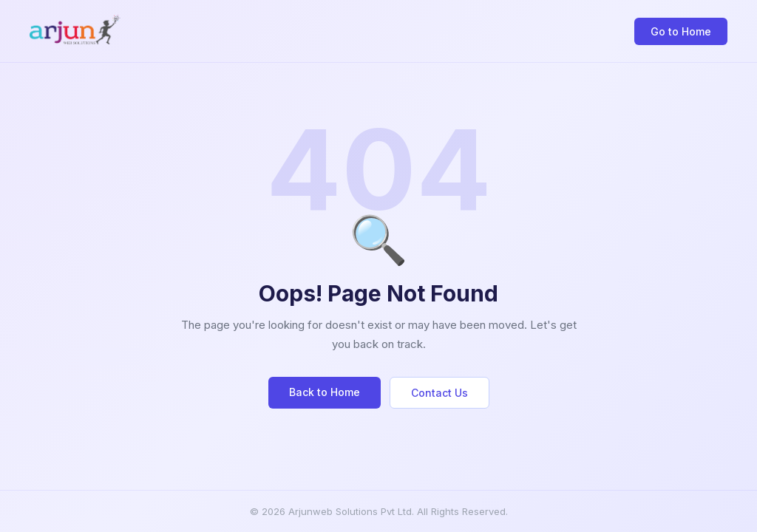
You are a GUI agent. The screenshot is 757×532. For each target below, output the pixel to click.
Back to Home (325, 392)
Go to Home (681, 31)
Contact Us (439, 393)
